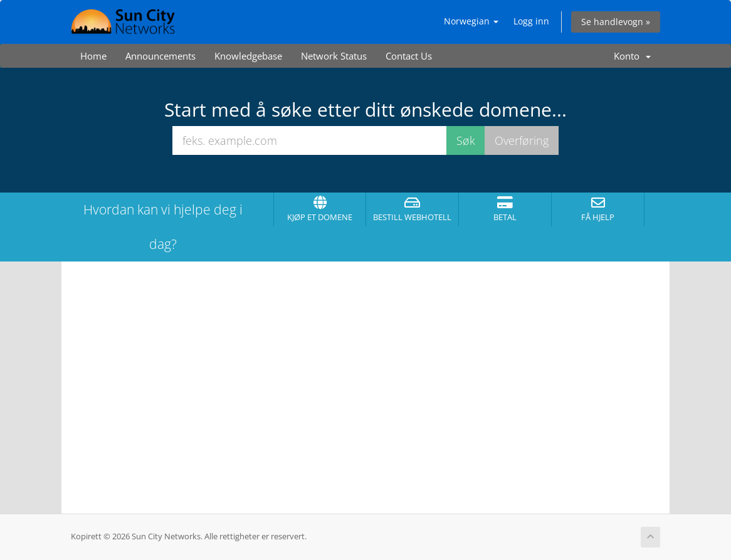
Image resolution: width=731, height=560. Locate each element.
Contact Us (409, 56)
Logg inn (531, 21)
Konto (632, 56)
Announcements (160, 56)
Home (93, 56)
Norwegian (471, 21)
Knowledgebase (248, 56)
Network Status (334, 56)
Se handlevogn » (616, 22)
